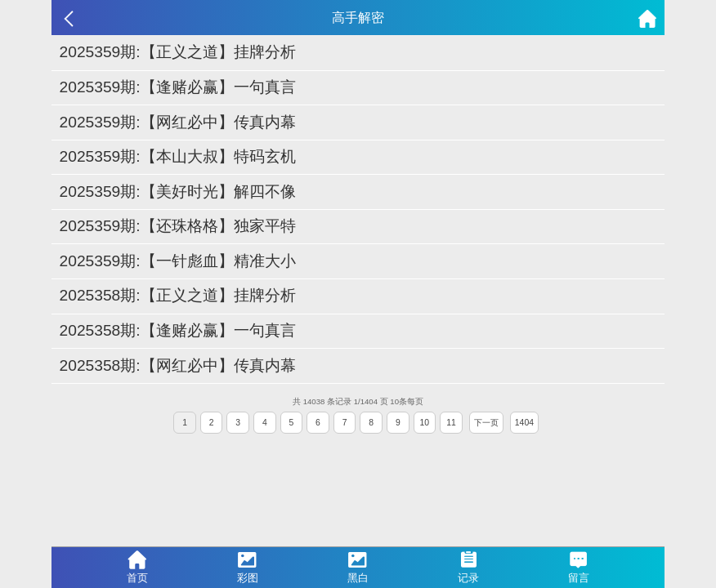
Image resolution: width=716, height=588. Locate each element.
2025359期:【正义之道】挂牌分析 (178, 52)
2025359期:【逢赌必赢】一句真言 (178, 87)
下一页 (486, 423)
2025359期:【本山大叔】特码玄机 (178, 156)
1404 (524, 423)
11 (451, 423)
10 (425, 423)
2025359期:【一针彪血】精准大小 (178, 261)
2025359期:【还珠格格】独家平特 (178, 226)
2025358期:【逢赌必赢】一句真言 (178, 330)
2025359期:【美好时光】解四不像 (178, 192)
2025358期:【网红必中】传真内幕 (178, 365)
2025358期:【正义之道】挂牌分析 (178, 295)
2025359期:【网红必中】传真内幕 (178, 122)
